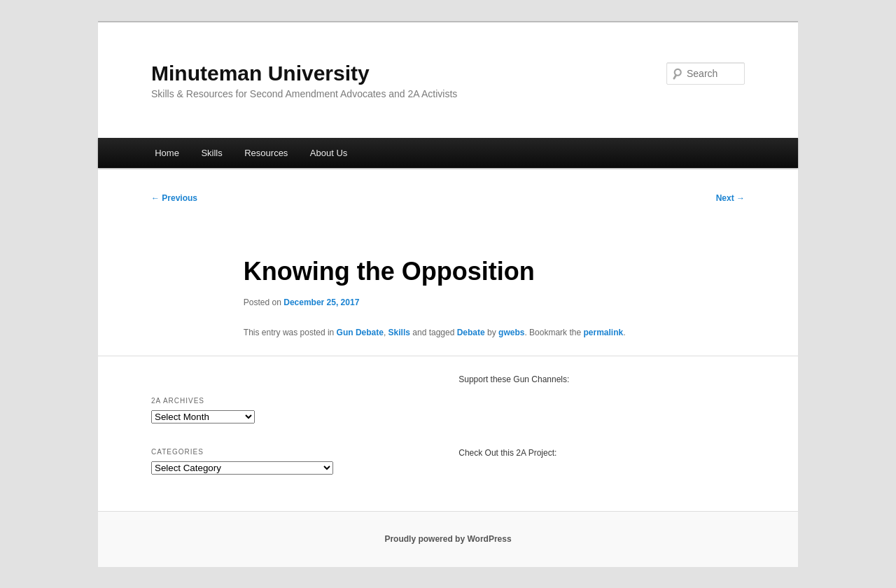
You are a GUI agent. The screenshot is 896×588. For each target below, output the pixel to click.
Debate (471, 332)
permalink (603, 332)
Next (730, 198)
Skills (211, 153)
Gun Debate (360, 332)
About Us (329, 153)
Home (167, 153)
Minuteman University (260, 73)
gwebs (511, 332)
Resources (266, 153)
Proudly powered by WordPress (448, 539)
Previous (174, 198)
